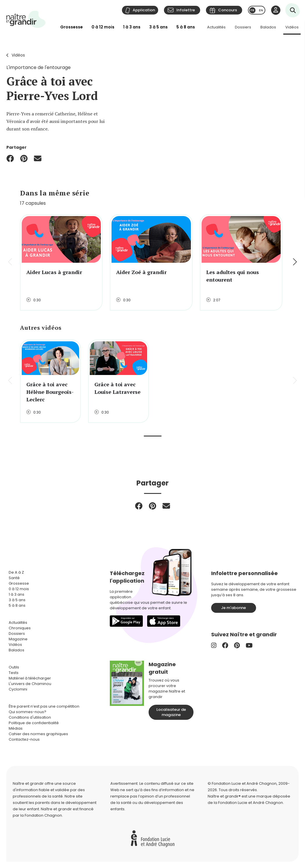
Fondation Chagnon (43, 815)
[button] (294, 262)
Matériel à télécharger (30, 678)
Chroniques (20, 628)
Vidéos (292, 27)
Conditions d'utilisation (30, 717)
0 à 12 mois (103, 27)
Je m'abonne (233, 608)
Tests (14, 673)
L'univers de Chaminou (30, 684)
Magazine (18, 639)
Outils (14, 667)
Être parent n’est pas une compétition (44, 706)
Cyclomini (18, 689)
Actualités (216, 27)
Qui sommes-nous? (28, 712)
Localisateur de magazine (171, 712)
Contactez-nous (24, 739)
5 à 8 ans (186, 27)
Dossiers (243, 27)
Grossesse (72, 27)
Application (144, 10)
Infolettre (186, 10)
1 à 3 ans (132, 27)
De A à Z (16, 572)
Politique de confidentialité (34, 723)
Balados (268, 27)
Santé (14, 578)
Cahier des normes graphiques (38, 734)
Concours (228, 10)
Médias (16, 728)
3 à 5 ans (158, 27)
